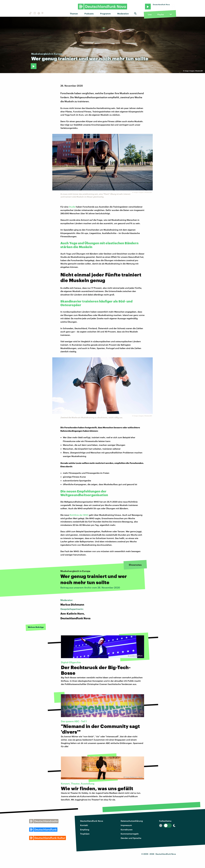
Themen (74, 14)
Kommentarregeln (130, 834)
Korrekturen (127, 829)
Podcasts (89, 14)
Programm (105, 14)
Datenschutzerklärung (132, 821)
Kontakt (84, 825)
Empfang (85, 829)
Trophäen (85, 834)
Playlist (161, 14)
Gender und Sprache (131, 838)
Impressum (126, 825)
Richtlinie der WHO (79, 515)
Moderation (123, 14)
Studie (72, 207)
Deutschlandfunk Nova (92, 821)
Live (150, 14)
